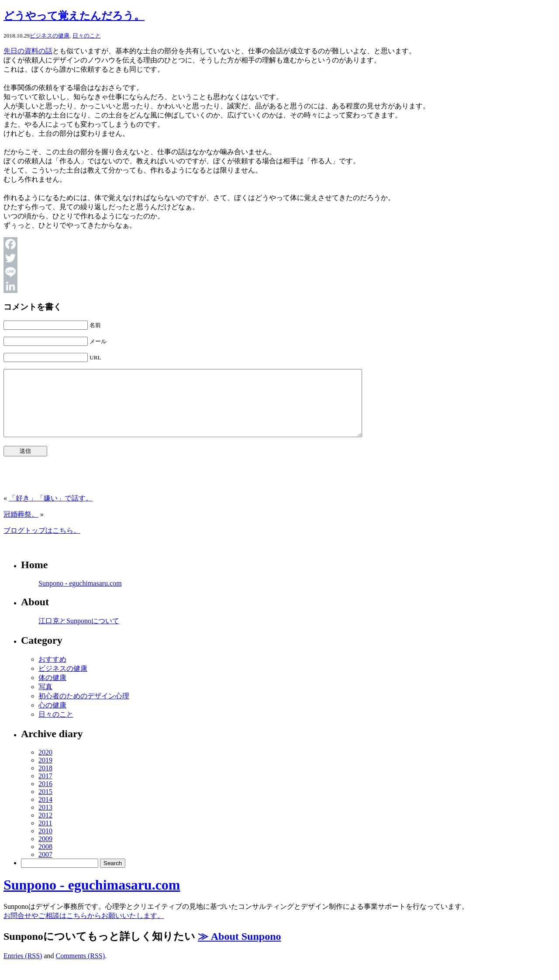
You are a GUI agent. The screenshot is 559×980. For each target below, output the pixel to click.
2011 (45, 836)
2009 (45, 852)
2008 (45, 860)
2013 (45, 820)
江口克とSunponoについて (79, 634)
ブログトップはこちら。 (42, 543)
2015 (45, 805)
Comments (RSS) (80, 969)
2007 (45, 868)
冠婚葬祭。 (21, 527)
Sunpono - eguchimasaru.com (80, 596)
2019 (45, 773)
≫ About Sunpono (240, 949)
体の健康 (52, 691)
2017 (45, 789)
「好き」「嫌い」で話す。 (51, 511)
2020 (45, 765)
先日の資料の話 (28, 51)
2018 (45, 781)
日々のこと (87, 36)
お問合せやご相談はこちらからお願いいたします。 (84, 929)
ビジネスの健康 (50, 36)
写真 (45, 700)
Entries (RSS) (23, 969)
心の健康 (52, 718)
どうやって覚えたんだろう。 (74, 16)
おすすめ (52, 672)
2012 (45, 828)
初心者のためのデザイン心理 (84, 709)
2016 (45, 797)
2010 (45, 844)
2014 (45, 813)
